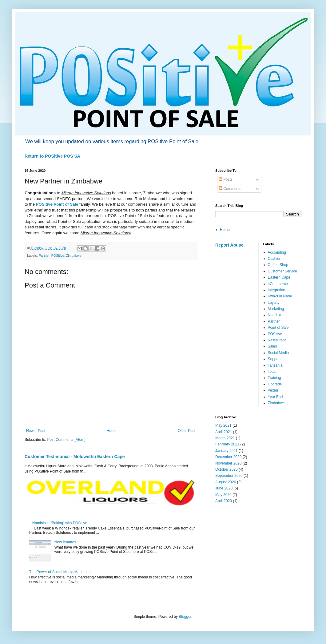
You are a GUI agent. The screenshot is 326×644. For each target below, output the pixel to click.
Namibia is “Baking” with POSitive (60, 523)
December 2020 (228, 457)
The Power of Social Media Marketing (60, 572)
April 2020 (224, 501)
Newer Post (36, 431)
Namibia (275, 315)
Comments (230, 189)
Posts (226, 179)
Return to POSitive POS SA (52, 156)
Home (112, 431)
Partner (44, 256)
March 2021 (225, 438)
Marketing (276, 309)
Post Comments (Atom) (66, 440)
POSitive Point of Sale (57, 204)
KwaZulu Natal (280, 296)
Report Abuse (229, 245)
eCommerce (278, 284)
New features (65, 542)
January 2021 (227, 451)
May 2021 (223, 425)
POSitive (58, 256)
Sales (272, 346)
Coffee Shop (278, 265)
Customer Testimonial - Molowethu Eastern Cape (75, 457)
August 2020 (226, 482)
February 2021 (227, 444)
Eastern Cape (279, 277)
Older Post (187, 431)
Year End (275, 397)
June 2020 (224, 488)
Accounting (277, 252)
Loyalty (274, 303)
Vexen (273, 390)
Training (274, 378)
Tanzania (275, 365)
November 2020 (228, 463)
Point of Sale (278, 328)
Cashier (274, 259)
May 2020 (223, 495)
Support (274, 359)
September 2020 (229, 476)
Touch (273, 372)
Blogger (185, 617)
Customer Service (282, 271)
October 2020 (227, 469)
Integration (277, 290)
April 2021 (224, 432)
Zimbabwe (74, 256)
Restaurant (277, 340)
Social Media (278, 353)
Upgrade (275, 384)
